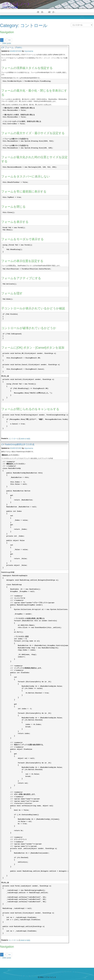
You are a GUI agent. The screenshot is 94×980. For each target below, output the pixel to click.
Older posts (5, 43)
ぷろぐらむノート (16, 4)
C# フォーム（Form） (12, 47)
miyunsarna (29, 51)
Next (9, 40)
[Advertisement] (82, 71)
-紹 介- (52, 12)
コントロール (13, 439)
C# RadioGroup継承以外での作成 (18, 444)
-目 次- (41, 12)
